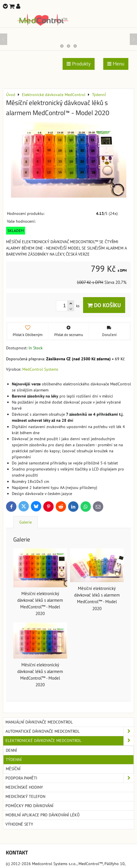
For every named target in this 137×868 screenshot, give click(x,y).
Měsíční (13, 769)
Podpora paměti (70, 778)
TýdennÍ (14, 760)
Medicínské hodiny (24, 787)
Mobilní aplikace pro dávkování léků (43, 815)
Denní (11, 750)
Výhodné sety (19, 824)
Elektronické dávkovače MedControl (70, 741)
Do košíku (104, 305)
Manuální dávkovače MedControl (39, 722)
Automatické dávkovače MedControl (70, 731)
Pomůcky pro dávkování (29, 806)
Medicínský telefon (25, 796)
